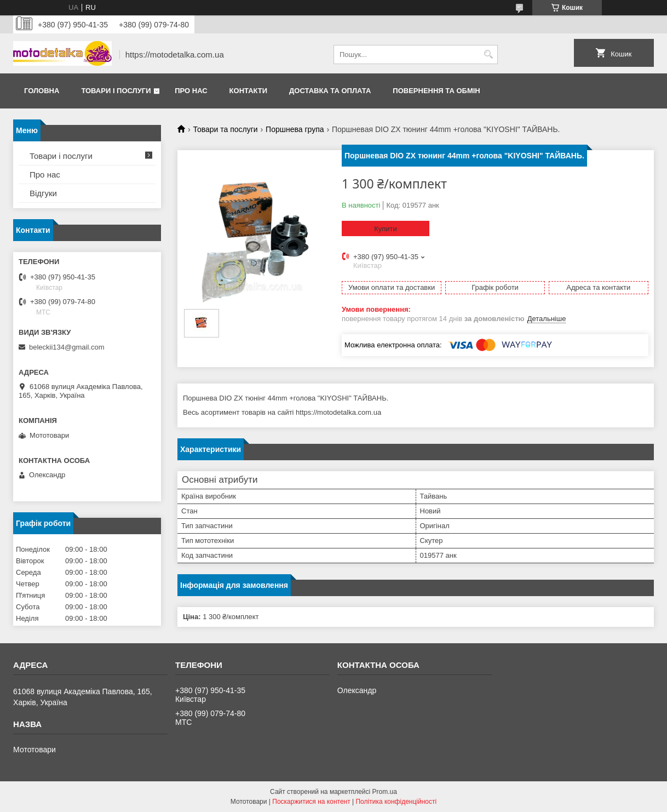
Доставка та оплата (330, 91)
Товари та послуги (225, 129)
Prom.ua (385, 792)
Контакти (249, 91)
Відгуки (43, 193)
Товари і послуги (116, 91)
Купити (386, 229)
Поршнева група (295, 129)
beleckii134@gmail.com (67, 347)
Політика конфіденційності (396, 802)
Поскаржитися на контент (311, 802)
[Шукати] (488, 55)
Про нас (191, 91)
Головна (42, 91)
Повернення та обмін (436, 91)
